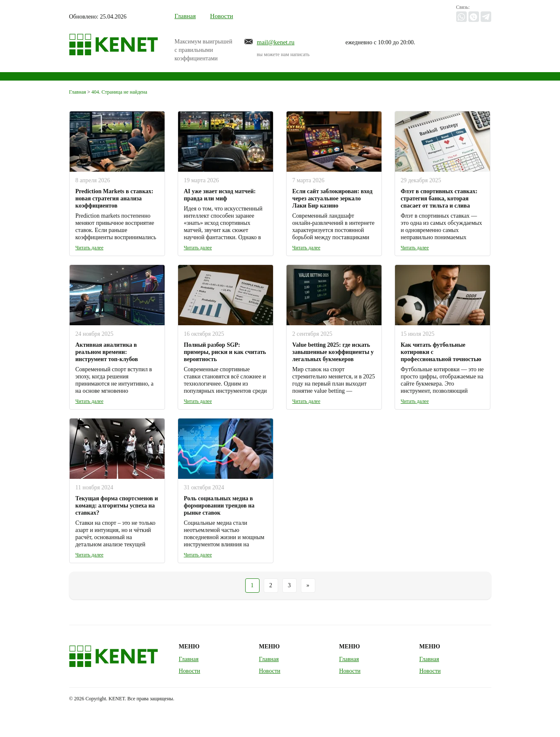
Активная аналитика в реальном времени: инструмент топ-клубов (107, 352)
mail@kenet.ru (276, 42)
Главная (185, 16)
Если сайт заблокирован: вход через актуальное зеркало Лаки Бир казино (333, 198)
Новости (222, 16)
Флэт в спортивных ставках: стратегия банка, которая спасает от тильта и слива (439, 198)
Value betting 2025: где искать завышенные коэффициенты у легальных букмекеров (333, 352)
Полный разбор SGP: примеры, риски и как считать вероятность (225, 352)
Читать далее (90, 248)
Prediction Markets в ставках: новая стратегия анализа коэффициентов (115, 198)
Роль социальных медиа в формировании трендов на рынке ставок (219, 506)
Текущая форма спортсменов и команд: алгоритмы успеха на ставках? (117, 506)
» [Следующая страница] (308, 585)
